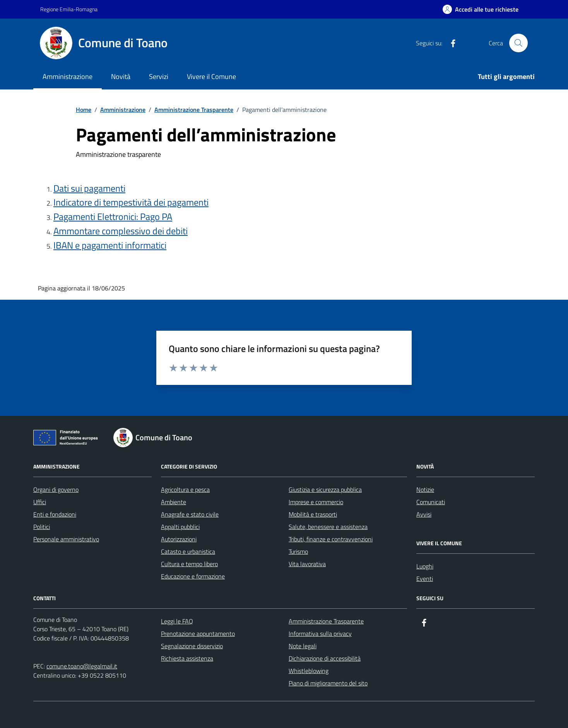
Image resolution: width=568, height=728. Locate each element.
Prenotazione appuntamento (198, 634)
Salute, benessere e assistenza (328, 527)
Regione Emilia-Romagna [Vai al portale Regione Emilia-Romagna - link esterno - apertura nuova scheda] (69, 9)
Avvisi (424, 514)
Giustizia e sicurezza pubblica (325, 489)
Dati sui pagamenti (89, 188)
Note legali (303, 646)
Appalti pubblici (180, 527)
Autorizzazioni (179, 539)
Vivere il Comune (211, 76)
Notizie (425, 489)
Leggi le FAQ (177, 621)
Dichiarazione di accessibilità (325, 658)
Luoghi (425, 566)
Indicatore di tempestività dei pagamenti (131, 202)
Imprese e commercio (316, 502)
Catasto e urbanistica (188, 551)
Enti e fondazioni (55, 514)
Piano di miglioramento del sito (328, 683)
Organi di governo (56, 489)
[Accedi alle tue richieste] (481, 9)
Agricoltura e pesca (185, 489)
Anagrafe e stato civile (190, 514)
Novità (121, 76)
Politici (42, 527)
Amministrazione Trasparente (326, 621)
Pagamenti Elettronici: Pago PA (113, 217)
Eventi (425, 579)
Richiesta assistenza (187, 658)
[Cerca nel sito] (518, 43)
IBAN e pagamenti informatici (110, 245)
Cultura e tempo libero (189, 564)
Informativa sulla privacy (320, 634)
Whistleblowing (309, 671)
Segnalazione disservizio (192, 646)
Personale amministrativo (66, 539)
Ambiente (174, 502)
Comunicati (431, 502)
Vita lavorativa (307, 564)
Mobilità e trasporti (313, 514)
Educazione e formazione (193, 576)
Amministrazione (68, 76)
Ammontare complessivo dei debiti (121, 231)
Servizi (159, 76)
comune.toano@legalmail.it (82, 666)
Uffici (40, 502)
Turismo (298, 551)
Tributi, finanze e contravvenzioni (331, 539)
